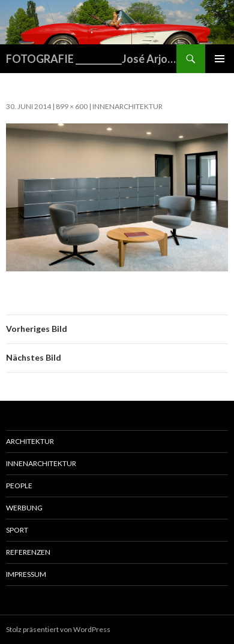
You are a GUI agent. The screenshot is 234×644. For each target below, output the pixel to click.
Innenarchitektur (127, 106)
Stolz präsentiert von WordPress (58, 629)
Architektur (30, 441)
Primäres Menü (220, 59)
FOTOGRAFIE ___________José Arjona (91, 59)
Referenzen (28, 552)
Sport (17, 530)
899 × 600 (72, 106)
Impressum (26, 574)
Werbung (24, 508)
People (19, 486)
